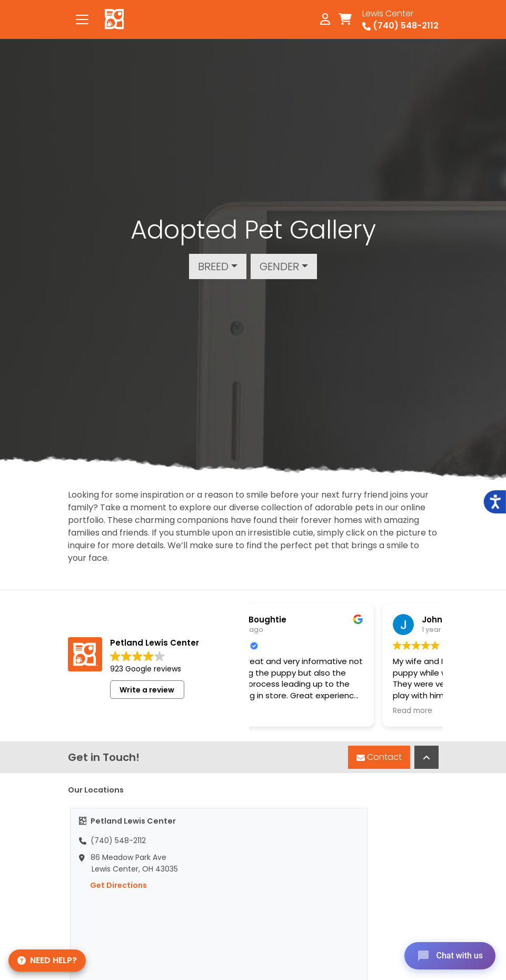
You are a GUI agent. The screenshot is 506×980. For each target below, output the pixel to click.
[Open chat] (450, 956)
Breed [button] (213, 266)
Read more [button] (319, 711)
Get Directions (113, 885)
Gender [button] (279, 266)
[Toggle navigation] (82, 19)
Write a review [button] (147, 690)
